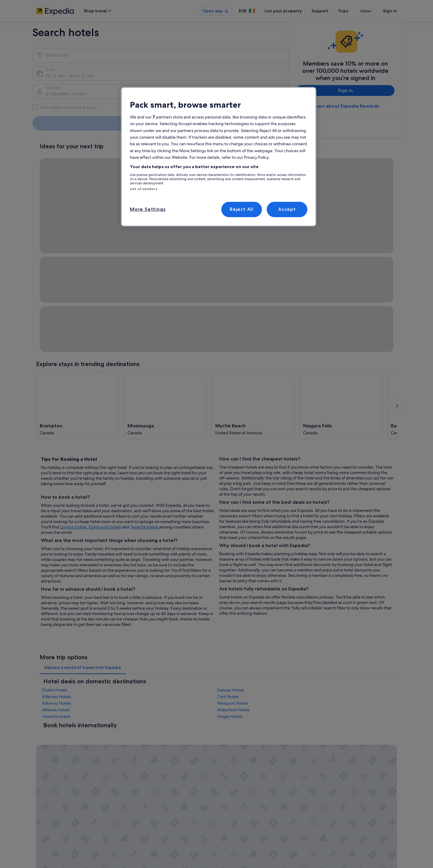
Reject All (242, 209)
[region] (219, 157)
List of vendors (144, 189)
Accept (287, 209)
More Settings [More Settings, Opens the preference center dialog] (148, 209)
